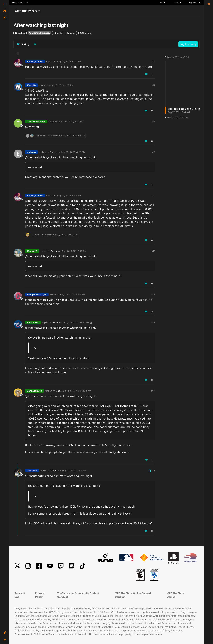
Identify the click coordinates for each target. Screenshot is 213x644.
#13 (153, 322)
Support (178, 2)
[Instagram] (28, 566)
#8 (154, 122)
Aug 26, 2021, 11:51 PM (77, 322)
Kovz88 (31, 85)
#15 (153, 471)
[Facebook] (39, 566)
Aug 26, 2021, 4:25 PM (73, 152)
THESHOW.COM (20, 2)
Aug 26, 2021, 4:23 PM (71, 122)
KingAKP (32, 251)
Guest (53, 152)
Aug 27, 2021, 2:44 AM (74, 471)
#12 (153, 294)
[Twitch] (61, 566)
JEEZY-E (32, 471)
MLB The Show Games (176, 595)
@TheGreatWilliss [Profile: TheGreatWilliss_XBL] (37, 90)
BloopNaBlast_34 (37, 294)
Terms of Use (20, 595)
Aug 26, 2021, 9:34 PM (72, 294)
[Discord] (72, 566)
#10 (153, 195)
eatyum (31, 152)
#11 (153, 251)
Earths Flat (33, 322)
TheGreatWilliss (36, 122)
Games (163, 2)
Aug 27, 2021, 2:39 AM (79, 391)
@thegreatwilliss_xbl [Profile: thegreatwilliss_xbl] (39, 157)
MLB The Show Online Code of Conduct (133, 595)
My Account (195, 2)
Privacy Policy (40, 595)
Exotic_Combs (35, 61)
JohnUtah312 (34, 391)
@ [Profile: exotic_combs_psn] (39, 396)
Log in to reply (188, 44)
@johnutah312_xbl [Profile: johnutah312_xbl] (37, 476)
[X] (17, 566)
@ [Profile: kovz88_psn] (38, 337)
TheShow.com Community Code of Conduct (78, 595)
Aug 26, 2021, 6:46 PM (74, 251)
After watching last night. (79, 157)
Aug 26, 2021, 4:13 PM (69, 61)
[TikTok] (82, 566)
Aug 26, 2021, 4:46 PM (69, 195)
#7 (154, 85)
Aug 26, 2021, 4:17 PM (61, 85)
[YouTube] (50, 566)
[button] (5, 633)
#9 (154, 152)
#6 (154, 61)
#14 (153, 391)
